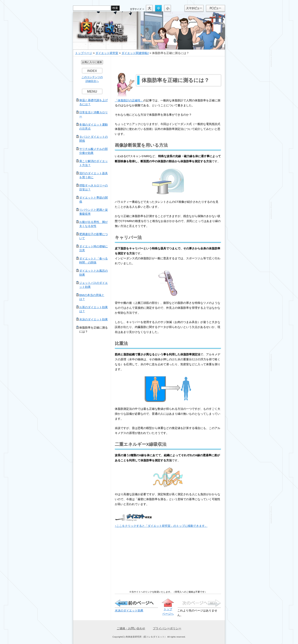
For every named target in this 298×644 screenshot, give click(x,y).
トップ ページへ (168, 609)
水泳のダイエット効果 (129, 610)
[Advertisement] (168, 65)
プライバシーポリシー (167, 628)
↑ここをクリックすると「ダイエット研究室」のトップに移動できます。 (161, 526)
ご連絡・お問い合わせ (131, 628)
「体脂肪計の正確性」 (129, 100)
